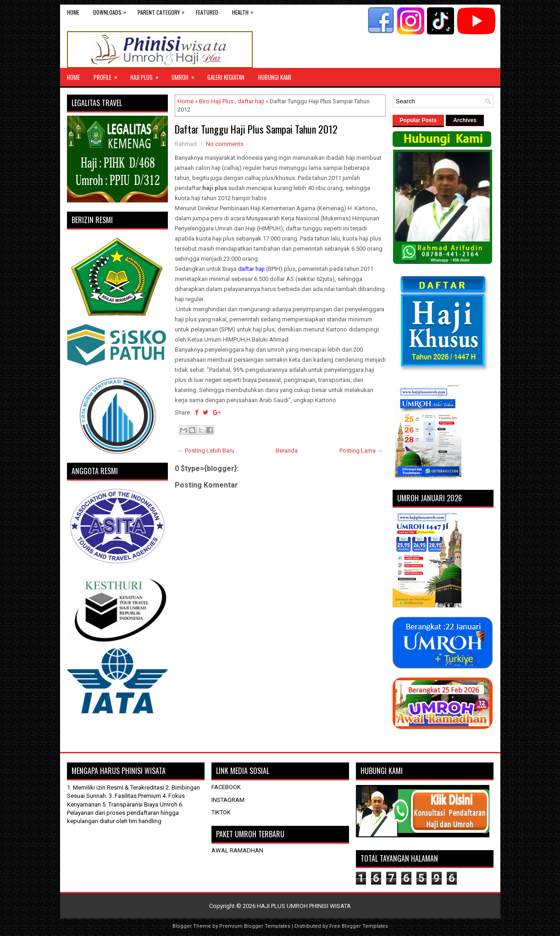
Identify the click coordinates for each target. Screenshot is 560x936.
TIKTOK (221, 812)
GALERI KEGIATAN (226, 77)
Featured (207, 12)
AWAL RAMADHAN (237, 850)
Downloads (112, 10)
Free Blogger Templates (359, 926)
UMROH (186, 75)
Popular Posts (419, 120)
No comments (225, 144)
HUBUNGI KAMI (275, 77)
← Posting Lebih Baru (206, 451)
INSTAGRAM (228, 800)
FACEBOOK (226, 787)
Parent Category (163, 10)
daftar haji (251, 101)
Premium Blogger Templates (255, 926)
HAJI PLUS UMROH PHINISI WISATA (304, 906)
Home (73, 12)
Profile (108, 75)
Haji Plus (147, 75)
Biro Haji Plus (216, 101)
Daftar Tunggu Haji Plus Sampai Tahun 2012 (256, 129)
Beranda (287, 451)
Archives (465, 120)
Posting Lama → (361, 451)
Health (245, 10)
